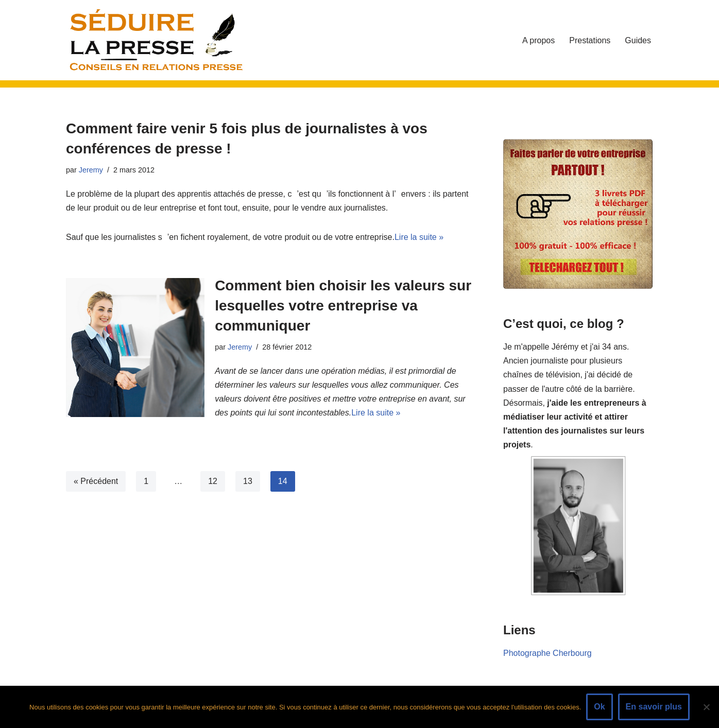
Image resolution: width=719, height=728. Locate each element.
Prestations (590, 40)
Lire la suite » (419, 237)
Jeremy (91, 170)
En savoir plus (654, 707)
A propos (538, 40)
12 (213, 481)
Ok (599, 707)
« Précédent (96, 481)
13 (248, 481)
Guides (638, 40)
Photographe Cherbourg (547, 653)
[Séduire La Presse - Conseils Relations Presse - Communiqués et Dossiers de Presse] (156, 40)
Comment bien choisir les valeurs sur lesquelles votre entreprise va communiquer (343, 306)
